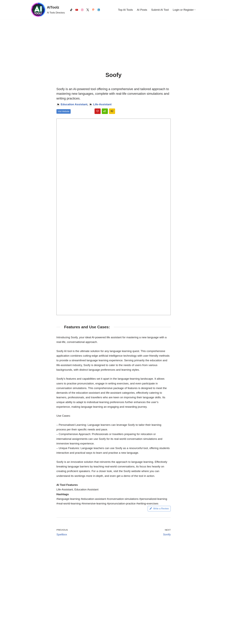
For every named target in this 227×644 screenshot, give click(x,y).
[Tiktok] (71, 10)
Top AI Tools (125, 10)
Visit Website (64, 111)
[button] (195, 10)
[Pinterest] (93, 10)
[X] (88, 10)
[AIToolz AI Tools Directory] (48, 10)
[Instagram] (82, 10)
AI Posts (142, 10)
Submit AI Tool (160, 10)
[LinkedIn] (99, 10)
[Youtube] (77, 10)
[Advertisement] (113, 41)
